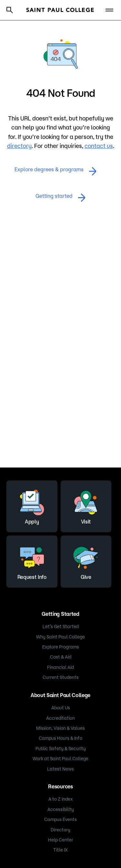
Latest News (60, 769)
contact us (99, 146)
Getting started (60, 198)
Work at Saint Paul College (60, 759)
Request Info (32, 561)
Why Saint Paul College (60, 637)
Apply (32, 505)
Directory (60, 830)
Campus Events (60, 819)
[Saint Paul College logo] (60, 10)
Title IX (60, 850)
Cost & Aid (61, 657)
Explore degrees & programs (55, 171)
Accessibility (61, 809)
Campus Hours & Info (60, 738)
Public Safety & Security (61, 749)
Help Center (61, 840)
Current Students (61, 677)
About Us (61, 708)
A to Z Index (61, 799)
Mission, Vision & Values (60, 728)
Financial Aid (60, 667)
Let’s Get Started (61, 626)
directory (19, 146)
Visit (86, 505)
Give (86, 561)
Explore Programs (61, 647)
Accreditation (60, 718)
